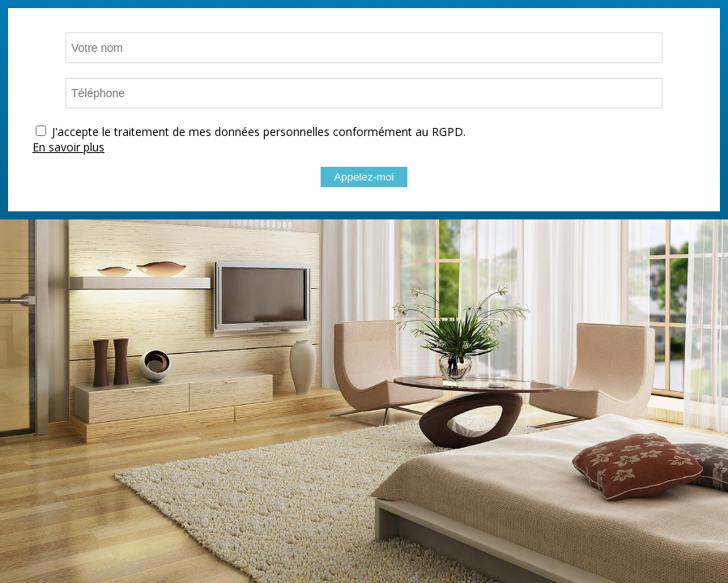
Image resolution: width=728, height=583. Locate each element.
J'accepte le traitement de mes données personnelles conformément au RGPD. (259, 132)
